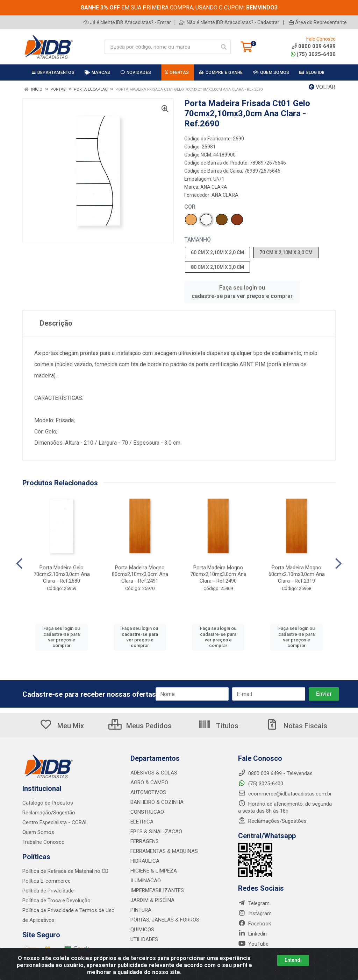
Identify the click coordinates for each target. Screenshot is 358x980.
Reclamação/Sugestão (49, 813)
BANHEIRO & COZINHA (157, 802)
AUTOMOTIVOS (148, 792)
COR (190, 207)
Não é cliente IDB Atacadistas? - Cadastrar (229, 22)
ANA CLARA (214, 187)
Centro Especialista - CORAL (55, 822)
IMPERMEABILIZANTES (157, 890)
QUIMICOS (142, 930)
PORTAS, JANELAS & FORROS (165, 920)
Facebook (255, 924)
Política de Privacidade (48, 891)
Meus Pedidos (140, 726)
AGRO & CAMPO (149, 783)
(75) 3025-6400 (313, 54)
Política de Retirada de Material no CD (65, 871)
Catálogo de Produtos (48, 803)
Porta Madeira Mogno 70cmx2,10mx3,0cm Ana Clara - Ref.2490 (218, 574)
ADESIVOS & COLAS (154, 773)
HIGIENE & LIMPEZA (154, 871)
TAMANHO (198, 240)
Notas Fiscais (296, 726)
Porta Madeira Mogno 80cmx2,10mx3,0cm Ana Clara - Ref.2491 (140, 574)
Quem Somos (38, 832)
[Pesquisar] (224, 47)
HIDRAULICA (145, 861)
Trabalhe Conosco (44, 842)
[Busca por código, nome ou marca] (161, 47)
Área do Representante (318, 22)
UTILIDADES (144, 939)
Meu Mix (62, 726)
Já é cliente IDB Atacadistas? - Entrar (127, 22)
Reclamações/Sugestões (272, 821)
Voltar (322, 87)
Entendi (293, 960)
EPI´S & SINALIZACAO (156, 832)
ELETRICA (142, 822)
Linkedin (252, 934)
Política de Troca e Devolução (56, 901)
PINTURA (141, 910)
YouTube (253, 944)
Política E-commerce (46, 881)
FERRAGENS (145, 841)
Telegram (254, 903)
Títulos (218, 726)
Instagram (255, 913)
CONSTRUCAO (147, 812)
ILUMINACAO (146, 881)
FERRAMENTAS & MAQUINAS (164, 851)
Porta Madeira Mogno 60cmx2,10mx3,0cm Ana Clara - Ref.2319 (297, 574)
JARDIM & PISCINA (152, 900)
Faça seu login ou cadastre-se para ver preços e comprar (242, 292)
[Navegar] (19, 564)
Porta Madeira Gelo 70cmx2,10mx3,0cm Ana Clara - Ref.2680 (62, 574)
